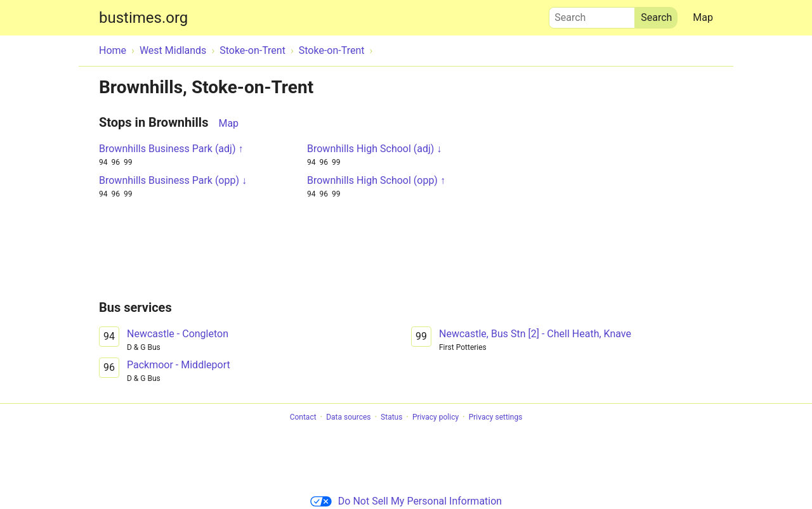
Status (391, 417)
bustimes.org (143, 18)
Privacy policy (435, 417)
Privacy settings (496, 417)
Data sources (348, 417)
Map (703, 17)
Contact (303, 417)
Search (592, 15)
